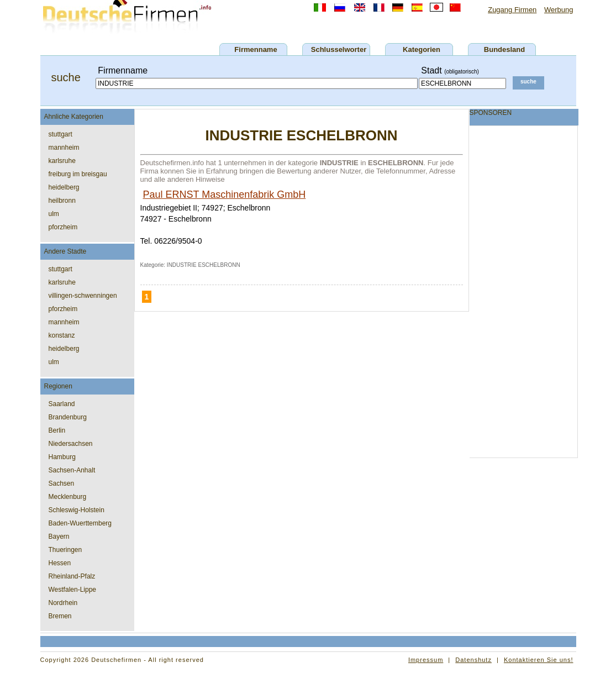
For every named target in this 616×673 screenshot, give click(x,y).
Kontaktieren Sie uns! (539, 660)
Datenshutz (473, 660)
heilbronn (62, 201)
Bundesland (504, 49)
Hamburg (62, 457)
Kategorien (422, 49)
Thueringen (65, 550)
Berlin (57, 430)
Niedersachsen (71, 444)
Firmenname (256, 49)
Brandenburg (68, 417)
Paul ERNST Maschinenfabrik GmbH (225, 194)
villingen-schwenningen (83, 296)
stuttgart (60, 134)
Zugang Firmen (512, 10)
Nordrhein (63, 603)
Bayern (59, 537)
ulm (54, 214)
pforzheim (63, 227)
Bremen (60, 616)
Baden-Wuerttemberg (80, 523)
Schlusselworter (339, 49)
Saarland (62, 404)
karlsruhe (62, 161)
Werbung (559, 10)
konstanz (62, 335)
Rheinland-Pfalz (72, 576)
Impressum (426, 660)
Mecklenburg (68, 497)
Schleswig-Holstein (77, 510)
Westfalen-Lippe (73, 590)
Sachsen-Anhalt (72, 470)
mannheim (64, 148)
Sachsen (62, 483)
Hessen (60, 563)
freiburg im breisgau (78, 174)
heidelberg (64, 187)
